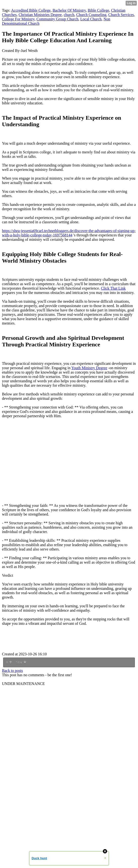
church (69, 15)
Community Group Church (57, 19)
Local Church (91, 19)
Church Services (121, 15)
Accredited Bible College (31, 10)
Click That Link (113, 288)
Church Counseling (91, 15)
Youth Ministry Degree (89, 368)
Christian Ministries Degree (40, 15)
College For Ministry (18, 19)
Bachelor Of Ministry (69, 10)
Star (21, 662)
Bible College (98, 10)
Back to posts (12, 671)
